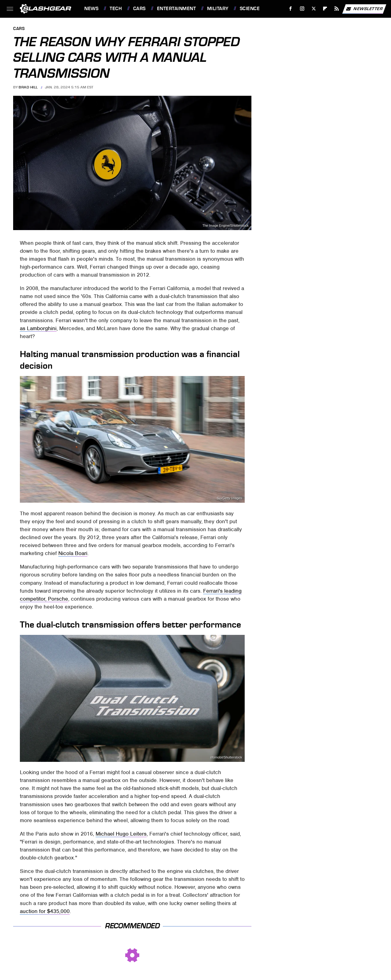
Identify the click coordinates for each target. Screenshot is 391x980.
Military (218, 9)
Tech (116, 9)
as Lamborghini (38, 328)
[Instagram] (302, 9)
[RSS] (337, 9)
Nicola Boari (73, 553)
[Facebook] (291, 9)
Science (250, 9)
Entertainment (177, 9)
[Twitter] (314, 9)
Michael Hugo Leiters (121, 834)
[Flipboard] (325, 9)
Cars (139, 9)
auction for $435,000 (45, 911)
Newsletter (364, 9)
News (91, 9)
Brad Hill (28, 87)
